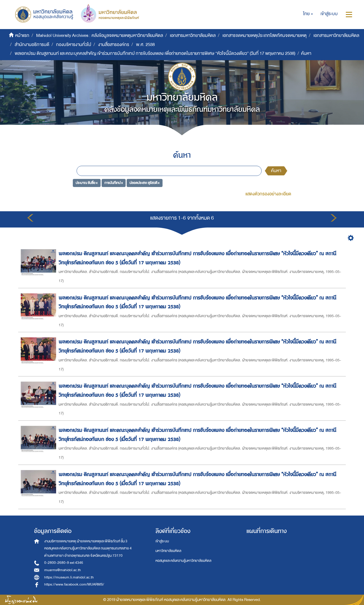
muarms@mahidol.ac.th (63, 570)
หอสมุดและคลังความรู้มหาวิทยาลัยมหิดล (183, 561)
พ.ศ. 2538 (145, 45)
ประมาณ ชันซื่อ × (87, 183)
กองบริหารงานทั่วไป (74, 45)
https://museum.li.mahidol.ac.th (69, 577)
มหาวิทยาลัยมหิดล (168, 551)
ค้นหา (276, 171)
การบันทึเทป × (114, 183)
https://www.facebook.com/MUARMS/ (74, 584)
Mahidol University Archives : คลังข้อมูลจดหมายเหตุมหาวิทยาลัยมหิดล (100, 36)
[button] (308, 14)
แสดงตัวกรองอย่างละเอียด (268, 194)
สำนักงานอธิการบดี (32, 45)
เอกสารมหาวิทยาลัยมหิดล (193, 36)
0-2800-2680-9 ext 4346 (64, 563)
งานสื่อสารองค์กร (114, 45)
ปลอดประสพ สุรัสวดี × (144, 183)
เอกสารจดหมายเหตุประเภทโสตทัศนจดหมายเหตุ (265, 36)
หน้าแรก (22, 36)
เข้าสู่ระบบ (162, 541)
